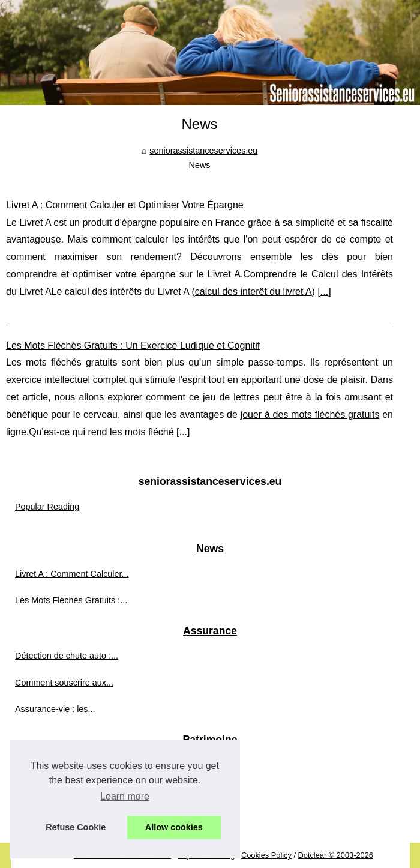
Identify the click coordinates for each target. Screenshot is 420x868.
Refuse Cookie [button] (76, 827)
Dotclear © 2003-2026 (336, 855)
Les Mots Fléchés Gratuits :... (71, 600)
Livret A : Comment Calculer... (72, 574)
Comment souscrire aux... (64, 683)
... (324, 291)
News (200, 165)
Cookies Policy (266, 855)
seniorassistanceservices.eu (203, 151)
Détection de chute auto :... (67, 656)
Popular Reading (47, 507)
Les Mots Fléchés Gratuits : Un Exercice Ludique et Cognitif (133, 345)
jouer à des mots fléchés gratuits (310, 414)
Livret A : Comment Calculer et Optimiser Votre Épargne (125, 205)
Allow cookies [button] (174, 827)
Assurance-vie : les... (55, 709)
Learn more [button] (125, 796)
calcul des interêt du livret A (253, 291)
